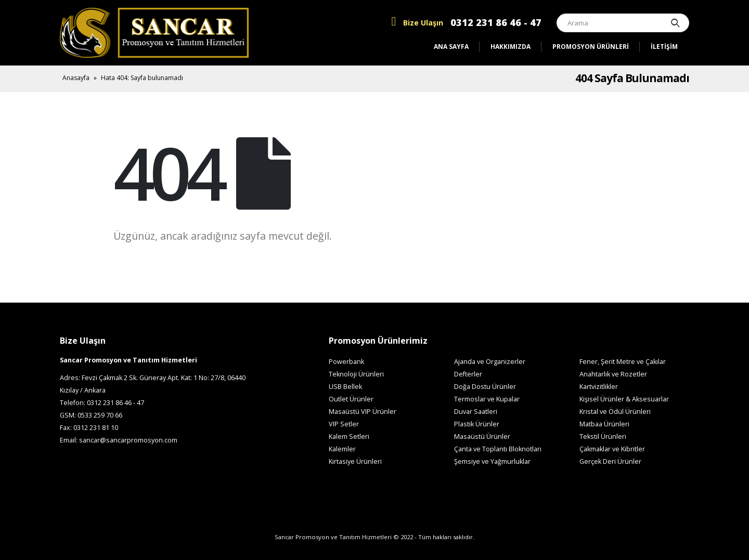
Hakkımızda (511, 47)
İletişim (664, 47)
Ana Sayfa (451, 47)
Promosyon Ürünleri (591, 47)
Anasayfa (76, 78)
